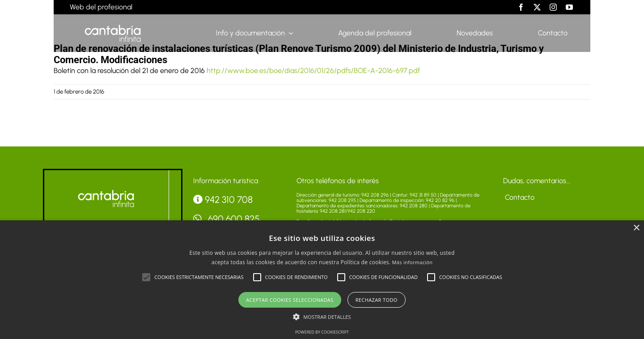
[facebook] (521, 7)
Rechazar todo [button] (377, 300)
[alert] (322, 280)
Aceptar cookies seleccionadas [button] (290, 300)
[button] (146, 277)
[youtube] (569, 7)
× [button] (636, 228)
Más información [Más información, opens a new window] (413, 262)
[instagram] (553, 7)
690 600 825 (227, 219)
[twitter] (537, 7)
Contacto (519, 197)
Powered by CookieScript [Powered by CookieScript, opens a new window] (322, 332)
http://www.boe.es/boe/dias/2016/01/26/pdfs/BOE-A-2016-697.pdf (313, 71)
